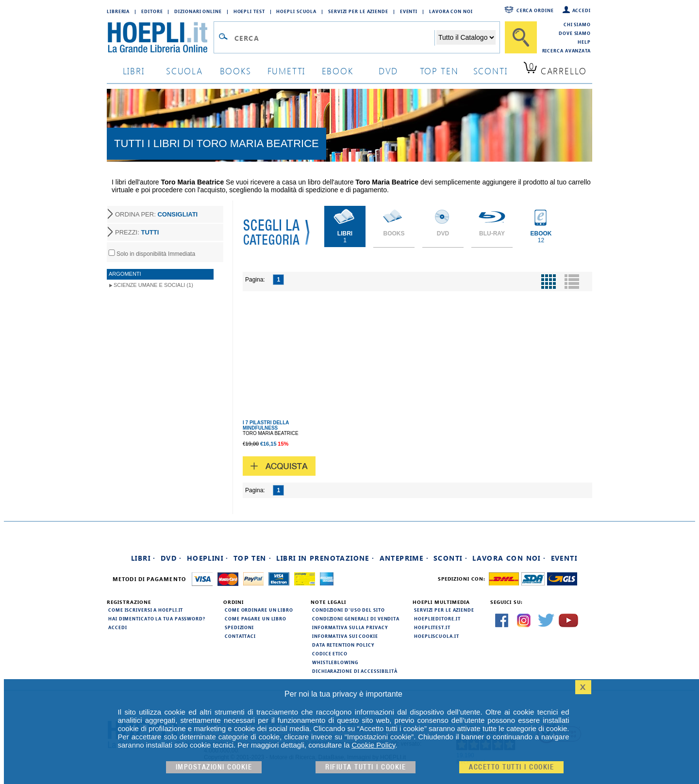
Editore (152, 11)
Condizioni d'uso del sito (349, 610)
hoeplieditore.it (437, 618)
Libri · (143, 558)
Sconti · (450, 558)
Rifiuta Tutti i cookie (366, 767)
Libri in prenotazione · (325, 558)
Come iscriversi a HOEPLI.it (146, 610)
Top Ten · (253, 558)
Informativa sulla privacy (350, 627)
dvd (388, 71)
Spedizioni (239, 627)
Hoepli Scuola (296, 11)
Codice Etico (330, 653)
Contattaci (240, 636)
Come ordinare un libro (259, 610)
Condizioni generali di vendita (356, 618)
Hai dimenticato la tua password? (157, 618)
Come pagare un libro (256, 618)
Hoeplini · (208, 558)
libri (134, 71)
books (236, 71)
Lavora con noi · (509, 558)
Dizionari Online (198, 11)
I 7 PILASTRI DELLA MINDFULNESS (266, 425)
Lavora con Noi (451, 11)
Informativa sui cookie (345, 636)
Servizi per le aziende (358, 11)
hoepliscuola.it (437, 636)
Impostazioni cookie (214, 767)
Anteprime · (404, 558)
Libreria (118, 11)
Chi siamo (577, 24)
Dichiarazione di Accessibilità (355, 671)
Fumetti (287, 71)
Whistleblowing (335, 662)
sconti (491, 71)
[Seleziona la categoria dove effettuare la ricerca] (466, 37)
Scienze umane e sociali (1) (153, 285)
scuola (184, 71)
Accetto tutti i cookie (511, 767)
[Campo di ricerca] (334, 38)
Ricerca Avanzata (566, 50)
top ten (439, 71)
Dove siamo (575, 33)
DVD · (171, 558)
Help (584, 42)
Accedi (582, 10)
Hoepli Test (249, 11)
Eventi (409, 11)
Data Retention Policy (343, 645)
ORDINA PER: (156, 214)
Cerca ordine (535, 10)
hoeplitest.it (432, 627)
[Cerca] (521, 37)
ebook (338, 71)
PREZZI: (137, 232)
